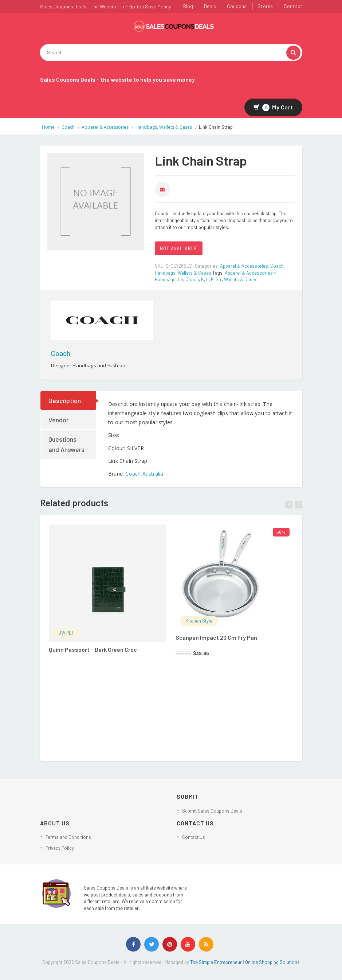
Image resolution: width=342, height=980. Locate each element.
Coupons (237, 6)
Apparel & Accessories (105, 127)
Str (219, 279)
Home (48, 127)
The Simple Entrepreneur (217, 962)
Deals (210, 6)
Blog (188, 6)
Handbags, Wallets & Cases (164, 127)
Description (65, 400)
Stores (265, 6)
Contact (293, 6)
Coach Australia (144, 474)
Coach (68, 127)
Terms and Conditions (68, 837)
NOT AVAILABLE (179, 248)
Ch (180, 279)
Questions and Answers (66, 444)
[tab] (69, 400)
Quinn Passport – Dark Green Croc (93, 649)
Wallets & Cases (241, 279)
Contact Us (194, 837)
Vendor (58, 420)
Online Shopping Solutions (272, 962)
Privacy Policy (60, 848)
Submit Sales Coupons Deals (212, 811)
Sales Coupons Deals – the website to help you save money (117, 79)
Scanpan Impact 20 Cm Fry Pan (216, 637)
